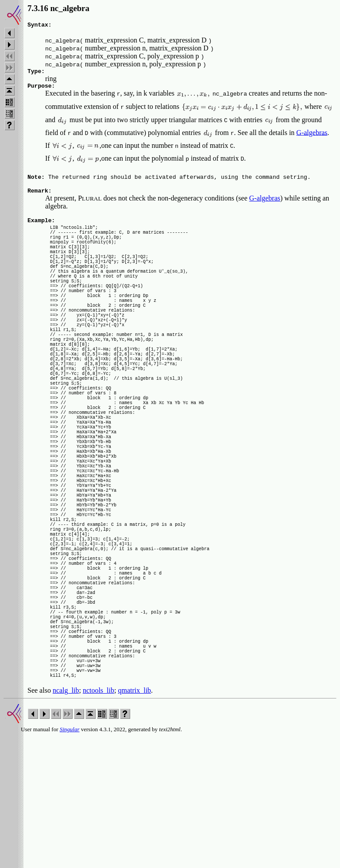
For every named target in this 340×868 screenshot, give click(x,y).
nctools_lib (99, 822)
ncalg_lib (66, 822)
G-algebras (312, 136)
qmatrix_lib (134, 822)
